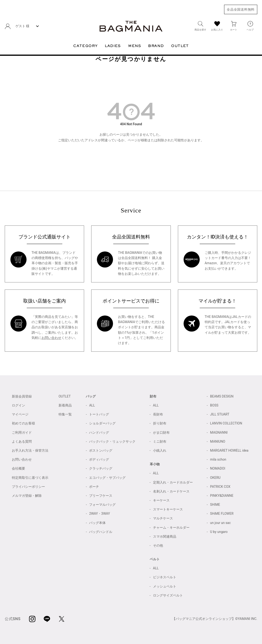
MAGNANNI (219, 432)
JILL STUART (220, 414)
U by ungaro (219, 532)
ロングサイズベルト (168, 595)
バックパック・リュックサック (112, 441)
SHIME (215, 505)
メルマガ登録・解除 (27, 496)
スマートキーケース (168, 509)
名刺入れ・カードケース (171, 491)
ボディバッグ (99, 459)
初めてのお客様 (23, 423)
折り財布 (160, 423)
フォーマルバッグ (102, 505)
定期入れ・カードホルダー (173, 482)
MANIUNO (218, 441)
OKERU (215, 478)
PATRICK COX (220, 487)
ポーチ (94, 487)
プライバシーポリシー (28, 487)
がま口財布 (161, 432)
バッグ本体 (97, 523)
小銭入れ (160, 450)
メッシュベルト (165, 586)
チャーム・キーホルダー (171, 527)
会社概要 (18, 468)
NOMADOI (218, 468)
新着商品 (65, 405)
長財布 (158, 414)
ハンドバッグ (99, 432)
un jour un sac (220, 523)
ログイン (18, 405)
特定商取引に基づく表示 (30, 478)
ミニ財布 (160, 441)
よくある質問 (22, 441)
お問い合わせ (51, 338)
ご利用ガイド (22, 432)
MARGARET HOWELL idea (229, 450)
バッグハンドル (101, 532)
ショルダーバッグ (102, 423)
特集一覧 (65, 414)
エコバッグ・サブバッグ (107, 478)
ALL (92, 405)
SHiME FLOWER (222, 514)
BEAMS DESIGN (222, 396)
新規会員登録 (22, 396)
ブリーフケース (101, 496)
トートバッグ (99, 414)
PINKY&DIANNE (222, 496)
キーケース (161, 500)
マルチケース (163, 518)
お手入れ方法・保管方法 (30, 450)
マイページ (20, 414)
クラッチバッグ (101, 468)
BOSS (214, 405)
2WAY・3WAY (99, 514)
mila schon (218, 459)
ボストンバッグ (101, 450)
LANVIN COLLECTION (226, 423)
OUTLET (65, 396)
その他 (158, 545)
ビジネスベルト (165, 577)
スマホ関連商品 (165, 536)
